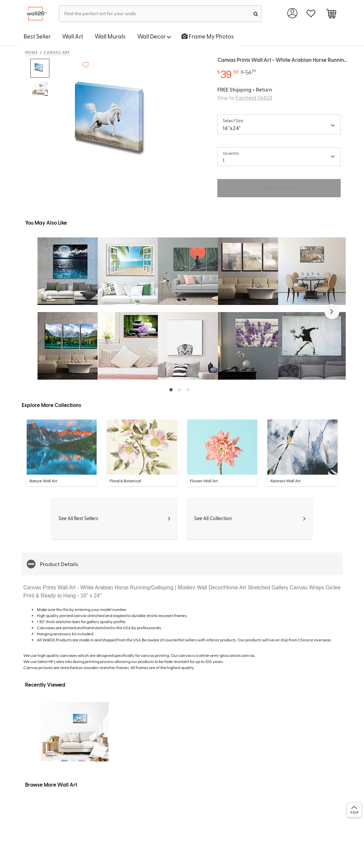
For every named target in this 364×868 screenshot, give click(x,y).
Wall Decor (154, 36)
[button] (332, 312)
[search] (256, 14)
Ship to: (245, 97)
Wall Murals (110, 36)
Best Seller (37, 36)
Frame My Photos (208, 36)
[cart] (331, 15)
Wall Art (73, 36)
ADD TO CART (279, 188)
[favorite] (311, 14)
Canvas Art (57, 52)
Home (32, 52)
